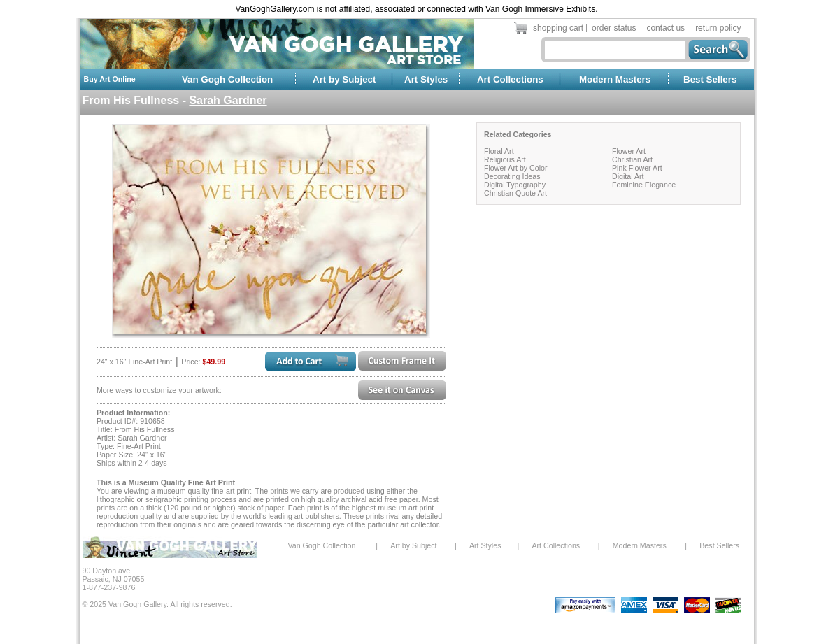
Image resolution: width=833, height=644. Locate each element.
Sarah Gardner (228, 100)
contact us (665, 28)
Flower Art (629, 151)
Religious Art (505, 159)
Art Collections (510, 79)
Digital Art (628, 176)
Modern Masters (615, 79)
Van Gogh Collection (227, 79)
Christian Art (632, 159)
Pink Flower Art (637, 168)
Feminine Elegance (644, 185)
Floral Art (499, 151)
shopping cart (558, 28)
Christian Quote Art (515, 193)
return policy (718, 28)
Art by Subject (344, 79)
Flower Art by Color (516, 168)
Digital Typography (515, 185)
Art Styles (426, 79)
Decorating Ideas (512, 176)
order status (614, 28)
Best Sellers (710, 79)
